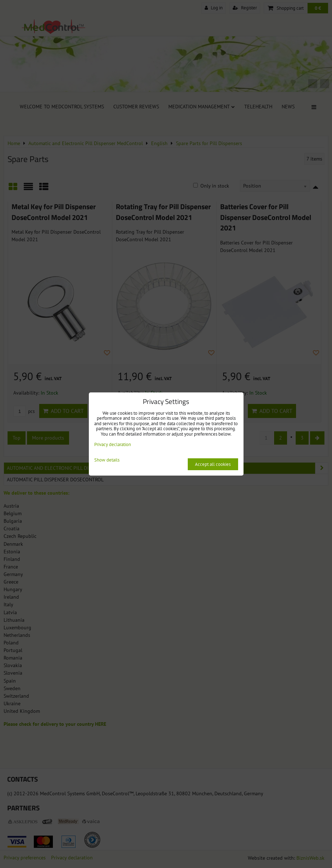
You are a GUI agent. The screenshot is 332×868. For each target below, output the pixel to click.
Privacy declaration (113, 444)
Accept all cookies (213, 464)
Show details (107, 460)
